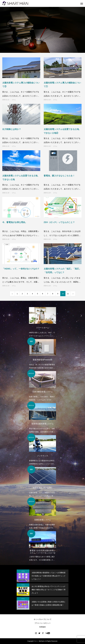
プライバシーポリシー (43, 623)
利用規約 (43, 627)
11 (68, 294)
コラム (14, 100)
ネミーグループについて (43, 619)
